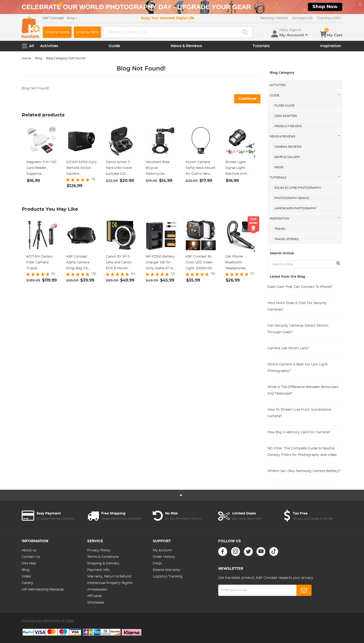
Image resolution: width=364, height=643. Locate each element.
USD (330, 18)
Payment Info (98, 570)
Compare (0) (302, 18)
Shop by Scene (57, 32)
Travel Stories (286, 239)
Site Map (29, 563)
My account (162, 550)
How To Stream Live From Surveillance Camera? (299, 413)
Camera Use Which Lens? (288, 348)
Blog (39, 58)
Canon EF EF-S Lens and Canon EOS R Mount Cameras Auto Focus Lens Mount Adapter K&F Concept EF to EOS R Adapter (121, 263)
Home (26, 58)
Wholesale (96, 603)
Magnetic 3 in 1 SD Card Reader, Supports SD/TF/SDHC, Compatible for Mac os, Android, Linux (41, 169)
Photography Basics (292, 198)
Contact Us (31, 557)
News (279, 167)
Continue (247, 99)
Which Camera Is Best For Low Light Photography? (298, 368)
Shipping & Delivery (103, 563)
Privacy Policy (99, 550)
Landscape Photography (296, 208)
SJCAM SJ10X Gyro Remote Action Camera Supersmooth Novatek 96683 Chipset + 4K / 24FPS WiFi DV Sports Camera (81, 169)
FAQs (157, 563)
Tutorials (261, 46)
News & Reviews (186, 46)
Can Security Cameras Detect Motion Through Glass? (298, 329)
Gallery (27, 583)
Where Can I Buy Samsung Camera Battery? (304, 471)
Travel (280, 229)
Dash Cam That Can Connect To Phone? (300, 287)
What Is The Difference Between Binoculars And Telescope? (303, 390)
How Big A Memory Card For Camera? (299, 432)
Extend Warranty (166, 570)
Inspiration (331, 46)
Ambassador (97, 590)
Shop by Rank (87, 32)
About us (29, 550)
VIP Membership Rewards (43, 590)
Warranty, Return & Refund (109, 577)
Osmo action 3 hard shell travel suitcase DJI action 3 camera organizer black (119, 169)
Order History (164, 557)
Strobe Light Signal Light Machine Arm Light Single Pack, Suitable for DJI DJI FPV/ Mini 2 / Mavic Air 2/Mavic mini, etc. (240, 169)
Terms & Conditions (103, 557)
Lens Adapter (286, 116)
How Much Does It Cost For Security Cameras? (297, 306)
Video (26, 577)
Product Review (288, 126)
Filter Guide (284, 106)
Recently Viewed (274, 18)
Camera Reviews (288, 147)
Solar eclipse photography (298, 188)
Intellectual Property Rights (110, 583)
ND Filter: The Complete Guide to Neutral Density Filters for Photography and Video (302, 452)
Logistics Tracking (168, 577)
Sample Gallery (287, 157)
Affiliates (94, 596)
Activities (49, 46)
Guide (114, 46)
